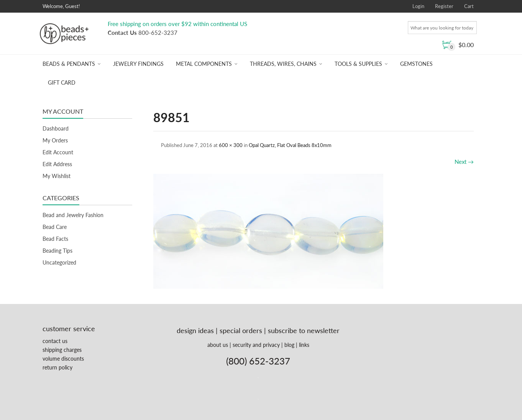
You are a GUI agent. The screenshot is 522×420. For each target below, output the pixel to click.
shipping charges (62, 350)
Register (444, 6)
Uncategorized (59, 262)
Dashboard (56, 128)
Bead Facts (55, 239)
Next (464, 162)
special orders (241, 330)
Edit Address (57, 164)
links (304, 345)
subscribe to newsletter (304, 330)
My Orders (55, 140)
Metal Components (204, 64)
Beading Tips (57, 251)
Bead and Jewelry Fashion (73, 215)
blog (289, 345)
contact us (55, 341)
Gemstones (416, 64)
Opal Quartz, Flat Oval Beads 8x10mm (290, 145)
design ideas (195, 330)
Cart (469, 6)
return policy (57, 367)
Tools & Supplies (358, 64)
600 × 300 (231, 145)
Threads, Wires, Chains (283, 64)
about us (218, 345)
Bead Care (55, 227)
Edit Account (58, 152)
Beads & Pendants (69, 64)
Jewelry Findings (138, 64)
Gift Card (62, 83)
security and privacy (256, 345)
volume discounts (63, 359)
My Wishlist (57, 176)
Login (418, 6)
